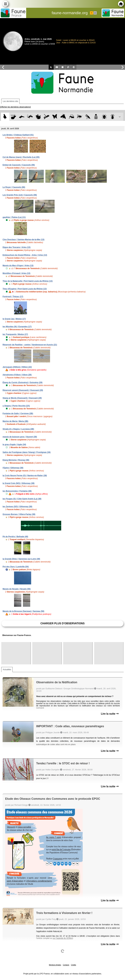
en (95, 13)
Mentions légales (55, 965)
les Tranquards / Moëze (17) (15, 334)
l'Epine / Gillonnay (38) (13, 468)
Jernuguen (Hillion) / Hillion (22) (17, 367)
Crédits (73, 965)
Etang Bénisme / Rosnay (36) (16, 460)
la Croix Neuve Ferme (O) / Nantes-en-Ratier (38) (25, 476)
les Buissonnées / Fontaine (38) (17, 491)
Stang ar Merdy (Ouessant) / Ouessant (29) (22, 398)
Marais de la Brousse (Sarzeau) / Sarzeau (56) (23, 611)
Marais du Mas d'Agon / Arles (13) (18, 266)
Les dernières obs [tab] (10, 101)
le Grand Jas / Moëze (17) (14, 319)
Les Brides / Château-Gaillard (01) (18, 135)
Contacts (66, 965)
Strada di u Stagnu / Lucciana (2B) (18, 429)
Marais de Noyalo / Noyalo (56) (17, 589)
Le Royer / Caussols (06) (14, 187)
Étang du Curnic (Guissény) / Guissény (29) (23, 383)
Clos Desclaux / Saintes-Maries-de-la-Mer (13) (23, 240)
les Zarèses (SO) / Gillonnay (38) (17, 507)
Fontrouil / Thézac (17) (13, 297)
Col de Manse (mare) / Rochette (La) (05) (21, 157)
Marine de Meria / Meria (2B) (15, 421)
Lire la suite (110, 714)
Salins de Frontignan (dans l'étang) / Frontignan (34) (27, 452)
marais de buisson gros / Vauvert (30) (20, 437)
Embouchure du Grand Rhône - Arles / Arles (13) (25, 255)
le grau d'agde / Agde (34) (14, 445)
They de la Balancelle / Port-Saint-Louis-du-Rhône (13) (28, 281)
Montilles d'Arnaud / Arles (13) (16, 273)
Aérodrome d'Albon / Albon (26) (17, 375)
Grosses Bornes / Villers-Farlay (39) (19, 514)
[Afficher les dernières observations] (15, 107)
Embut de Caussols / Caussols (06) (19, 165)
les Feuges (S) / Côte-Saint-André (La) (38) (22, 499)
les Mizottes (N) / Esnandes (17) (17, 327)
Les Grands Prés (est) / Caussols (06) (20, 195)
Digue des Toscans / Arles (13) (17, 247)
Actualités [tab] (7, 670)
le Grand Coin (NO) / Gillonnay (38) (18, 483)
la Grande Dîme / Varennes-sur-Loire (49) (21, 559)
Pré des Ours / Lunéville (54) (16, 567)
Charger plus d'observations (62, 623)
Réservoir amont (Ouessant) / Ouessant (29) (23, 390)
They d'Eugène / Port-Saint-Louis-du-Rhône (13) (25, 289)
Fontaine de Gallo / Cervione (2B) (18, 414)
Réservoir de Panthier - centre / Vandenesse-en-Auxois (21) (30, 345)
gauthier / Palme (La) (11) (14, 217)
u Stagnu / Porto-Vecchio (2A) (16, 406)
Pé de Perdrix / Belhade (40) (15, 537)
